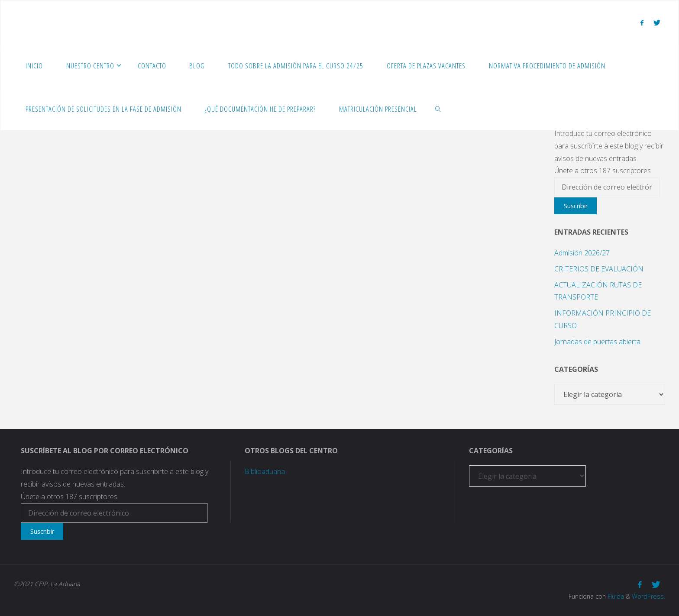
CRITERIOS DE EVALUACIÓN (599, 269)
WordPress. (648, 596)
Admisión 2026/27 (582, 253)
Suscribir (576, 206)
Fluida (615, 596)
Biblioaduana (265, 471)
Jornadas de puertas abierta (597, 342)
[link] (438, 109)
